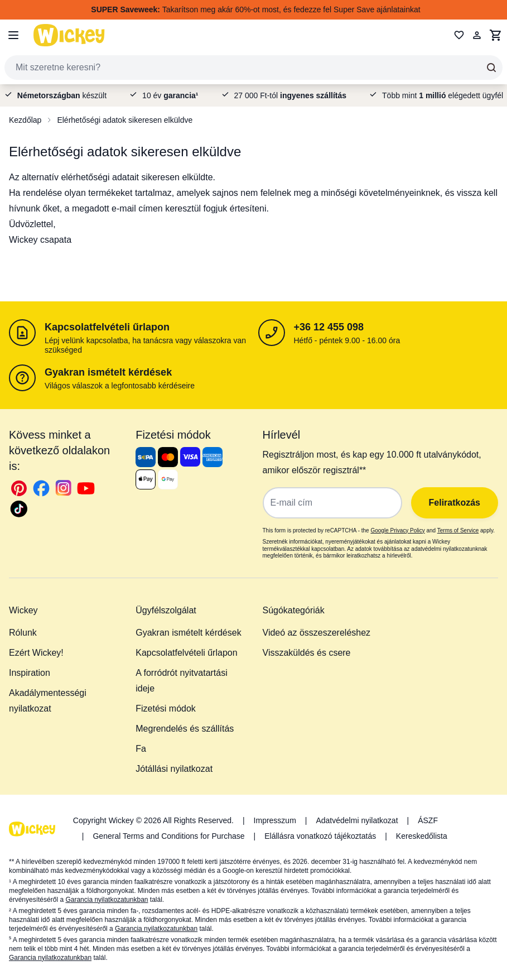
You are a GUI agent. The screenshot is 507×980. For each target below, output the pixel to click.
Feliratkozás (455, 503)
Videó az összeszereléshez (317, 633)
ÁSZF (428, 820)
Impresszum (275, 820)
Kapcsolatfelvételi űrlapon (107, 327)
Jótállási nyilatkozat (174, 769)
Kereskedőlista (422, 836)
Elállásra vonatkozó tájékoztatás (320, 836)
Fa (141, 749)
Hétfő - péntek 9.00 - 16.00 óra (347, 340)
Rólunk (23, 633)
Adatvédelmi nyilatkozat (357, 820)
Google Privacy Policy (397, 530)
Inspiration (30, 673)
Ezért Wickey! (36, 653)
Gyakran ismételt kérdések (108, 372)
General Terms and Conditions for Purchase (168, 836)
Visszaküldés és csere (307, 653)
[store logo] (69, 35)
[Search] (491, 68)
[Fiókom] (477, 35)
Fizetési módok (166, 708)
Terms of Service (458, 530)
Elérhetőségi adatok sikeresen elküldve (125, 120)
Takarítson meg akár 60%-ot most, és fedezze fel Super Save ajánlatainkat (255, 9)
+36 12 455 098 (329, 327)
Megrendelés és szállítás (185, 729)
